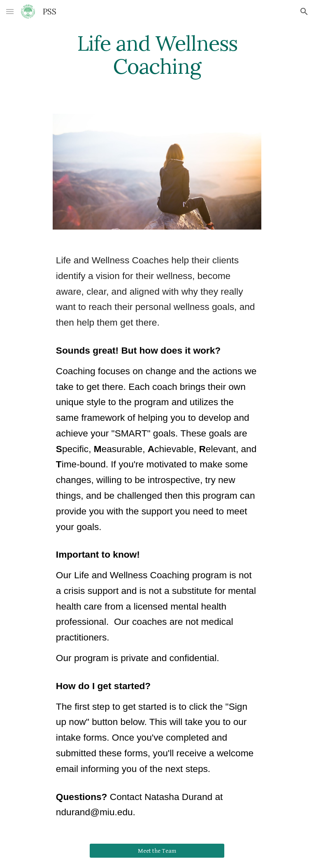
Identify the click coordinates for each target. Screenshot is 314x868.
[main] (157, 55)
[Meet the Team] (157, 851)
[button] (10, 11)
